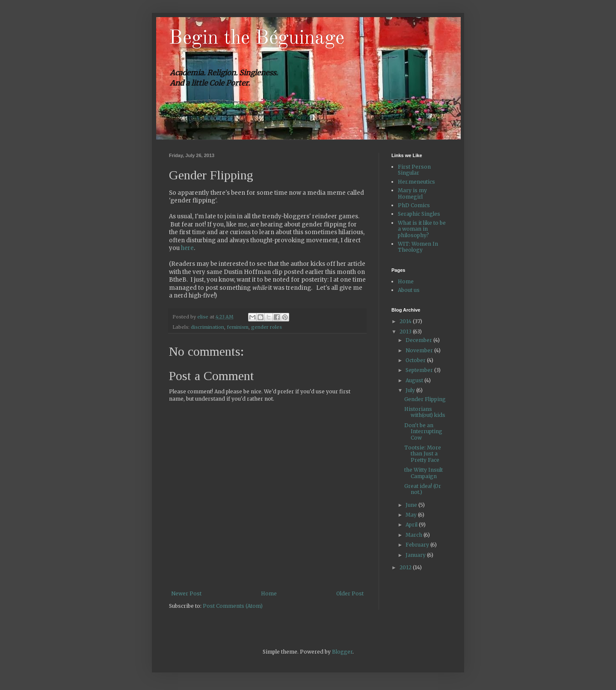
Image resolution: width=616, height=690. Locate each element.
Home (269, 593)
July (411, 390)
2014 (406, 321)
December (419, 340)
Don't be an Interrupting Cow (423, 431)
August (415, 380)
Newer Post (186, 593)
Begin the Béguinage (257, 39)
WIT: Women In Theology (418, 247)
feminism (238, 327)
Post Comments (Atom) (233, 606)
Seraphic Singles (419, 214)
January (416, 555)
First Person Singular (414, 170)
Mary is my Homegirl (412, 193)
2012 (406, 567)
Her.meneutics (416, 182)
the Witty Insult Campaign (423, 473)
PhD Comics (414, 205)
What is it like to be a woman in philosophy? (422, 229)
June (412, 505)
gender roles (267, 327)
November (420, 350)
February (418, 545)
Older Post (350, 593)
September (420, 370)
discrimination (207, 327)
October (416, 360)
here (187, 248)
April (412, 525)
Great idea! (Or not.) (423, 489)
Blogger (342, 652)
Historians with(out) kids (425, 412)
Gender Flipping (425, 399)
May (412, 515)
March (415, 535)
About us (409, 290)
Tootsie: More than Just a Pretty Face (423, 454)
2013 (406, 332)
